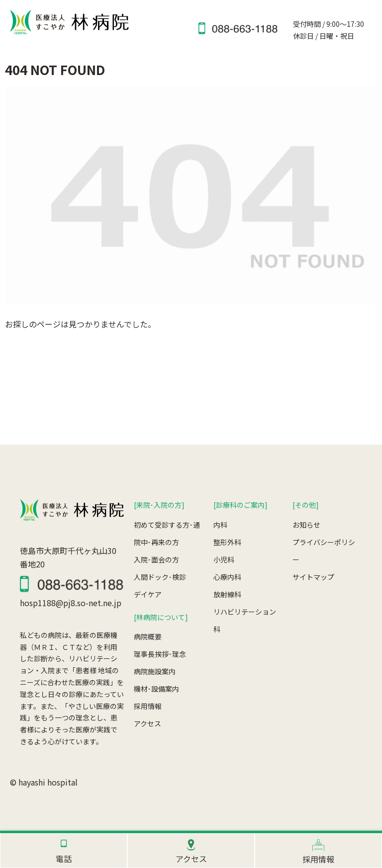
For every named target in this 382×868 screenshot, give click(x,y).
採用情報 (148, 706)
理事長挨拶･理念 (160, 654)
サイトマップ (313, 577)
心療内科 (227, 577)
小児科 (224, 559)
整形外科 (227, 542)
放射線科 (227, 594)
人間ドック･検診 (160, 577)
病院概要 (148, 636)
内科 (220, 525)
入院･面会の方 (156, 559)
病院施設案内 (155, 671)
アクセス (147, 723)
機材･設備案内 (156, 689)
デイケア (148, 594)
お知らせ (306, 525)
